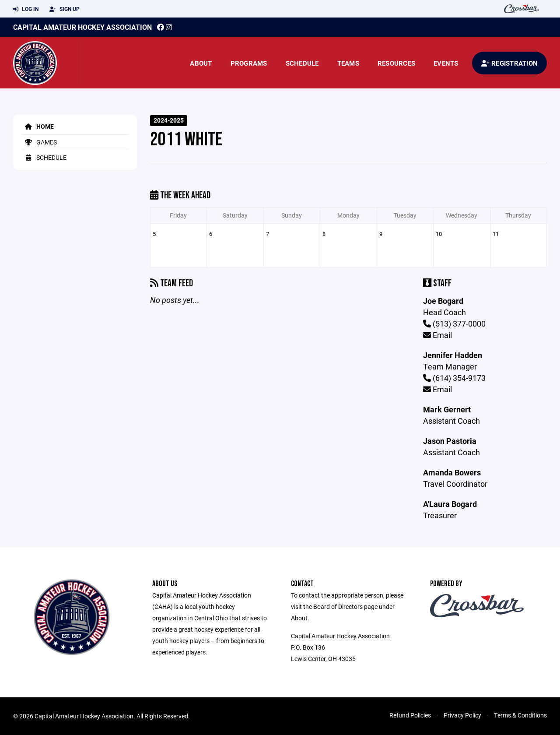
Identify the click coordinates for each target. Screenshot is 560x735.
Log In (26, 9)
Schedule (302, 63)
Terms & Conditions (520, 715)
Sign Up (65, 9)
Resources (396, 63)
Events (446, 63)
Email (437, 335)
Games (39, 142)
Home (38, 126)
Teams (348, 63)
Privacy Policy (462, 715)
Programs (249, 63)
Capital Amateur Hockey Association (82, 27)
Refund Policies (410, 715)
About (201, 63)
